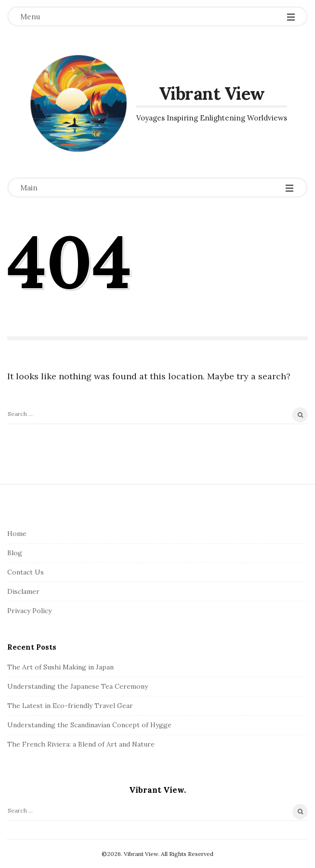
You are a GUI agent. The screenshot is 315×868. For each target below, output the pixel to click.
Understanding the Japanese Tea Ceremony (78, 686)
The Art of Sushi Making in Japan (60, 667)
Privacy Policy (29, 611)
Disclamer (23, 591)
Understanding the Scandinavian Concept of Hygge (89, 725)
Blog (15, 553)
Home (17, 534)
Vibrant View (212, 93)
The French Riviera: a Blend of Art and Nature (81, 744)
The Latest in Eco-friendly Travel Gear (70, 706)
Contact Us (26, 572)
